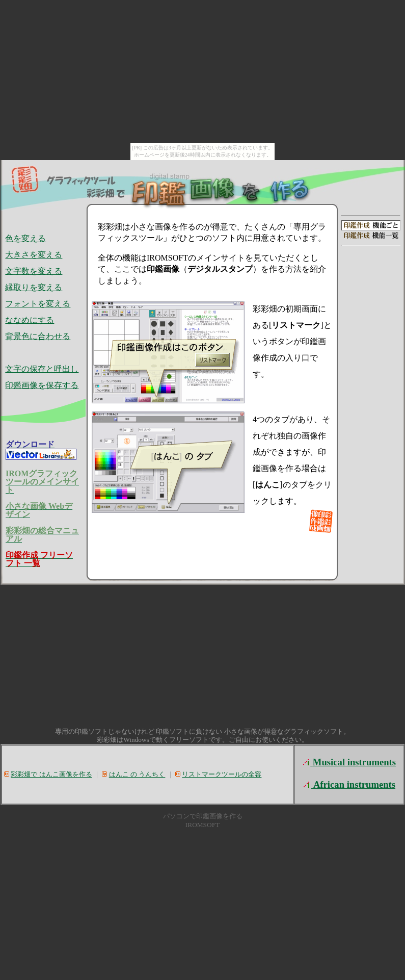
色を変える (25, 238)
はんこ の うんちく (137, 774)
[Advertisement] (371, 311)
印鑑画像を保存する (42, 385)
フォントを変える (38, 304)
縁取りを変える (34, 287)
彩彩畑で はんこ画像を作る (51, 774)
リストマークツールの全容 (222, 774)
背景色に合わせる (38, 336)
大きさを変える (34, 255)
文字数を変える (34, 271)
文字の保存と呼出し (42, 369)
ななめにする (30, 320)
